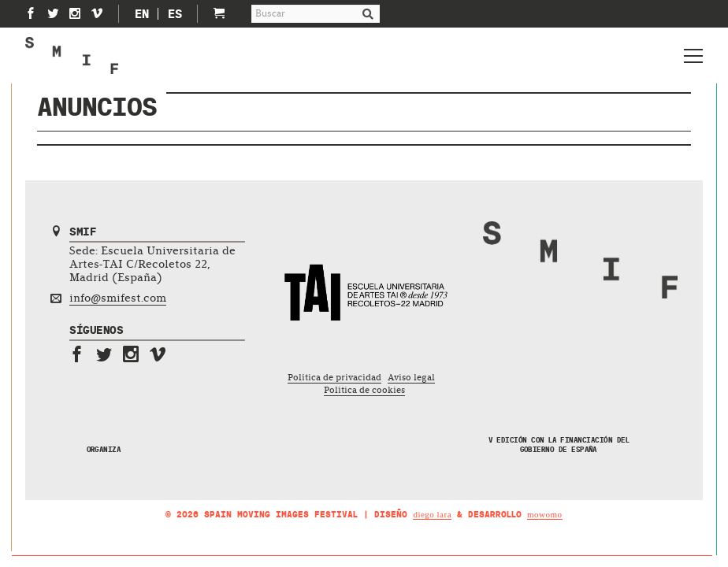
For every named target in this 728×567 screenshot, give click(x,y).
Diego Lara (432, 514)
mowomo (545, 514)
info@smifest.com (118, 298)
